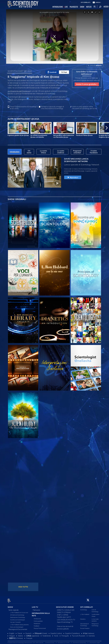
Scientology (84, 608)
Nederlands (47, 635)
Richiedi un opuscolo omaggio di (52, 108)
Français (29, 637)
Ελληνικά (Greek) (41, 632)
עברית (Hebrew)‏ (89, 632)
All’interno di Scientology (17, 614)
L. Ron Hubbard (85, 613)
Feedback (37, 625)
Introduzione (37, 617)
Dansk (20, 632)
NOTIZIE (89, 7)
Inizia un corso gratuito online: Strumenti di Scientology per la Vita (85, 108)
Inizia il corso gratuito (87, 84)
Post (64, 72)
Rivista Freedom (85, 627)
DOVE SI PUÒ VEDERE (65, 606)
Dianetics (83, 618)
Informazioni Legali (95, 641)
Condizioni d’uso (50, 641)
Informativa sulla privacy (79, 641)
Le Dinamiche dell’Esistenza (19, 91)
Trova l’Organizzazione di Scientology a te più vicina (24, 108)
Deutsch (28, 632)
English (12, 632)
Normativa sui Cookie (64, 641)
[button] (107, 128)
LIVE (66, 7)
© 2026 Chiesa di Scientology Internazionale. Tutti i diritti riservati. (26, 641)
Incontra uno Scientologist (17, 619)
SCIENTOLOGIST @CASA (20, 71)
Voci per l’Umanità (15, 621)
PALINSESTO (74, 7)
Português (65, 635)
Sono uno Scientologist (17, 626)
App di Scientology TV (65, 621)
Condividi (52, 72)
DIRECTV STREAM (64, 611)
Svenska (92, 635)
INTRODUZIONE (58, 7)
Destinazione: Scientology (18, 616)
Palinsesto (36, 609)
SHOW (82, 7)
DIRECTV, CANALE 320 (66, 609)
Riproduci (73, 178)
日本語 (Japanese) (33, 635)
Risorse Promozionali (40, 627)
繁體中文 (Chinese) (16, 637)
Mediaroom (37, 622)
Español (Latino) (56, 632)
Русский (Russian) (79, 635)
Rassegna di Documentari (18, 628)
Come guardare (38, 620)
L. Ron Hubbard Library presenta (19, 623)
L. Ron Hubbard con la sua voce (19, 611)
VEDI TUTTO (23, 587)
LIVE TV (35, 606)
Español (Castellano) (73, 632)
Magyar (12, 635)
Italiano (21, 635)
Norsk (56, 635)
